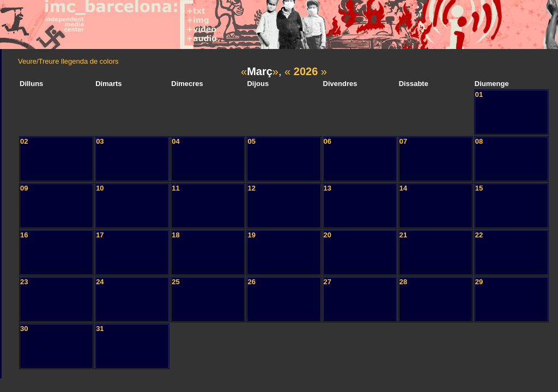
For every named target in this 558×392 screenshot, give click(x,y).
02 (24, 141)
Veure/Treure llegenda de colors (68, 61)
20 (327, 235)
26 (251, 282)
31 (100, 329)
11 (175, 188)
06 (327, 141)
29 (479, 282)
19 (251, 235)
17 (100, 235)
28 (403, 282)
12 (251, 188)
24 (100, 282)
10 (100, 188)
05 (251, 141)
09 (24, 188)
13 (327, 188)
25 (175, 282)
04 (175, 141)
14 (403, 188)
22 (479, 235)
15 (479, 188)
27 (327, 282)
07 (403, 141)
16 (24, 235)
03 (100, 141)
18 (175, 235)
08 (479, 141)
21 (403, 235)
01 (479, 94)
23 (24, 282)
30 (24, 329)
